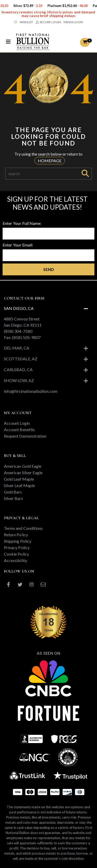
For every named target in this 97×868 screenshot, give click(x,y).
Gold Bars (13, 492)
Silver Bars (13, 498)
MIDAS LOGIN (73, 22)
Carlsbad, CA (18, 369)
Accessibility (16, 560)
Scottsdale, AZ (21, 359)
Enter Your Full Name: (22, 223)
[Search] (42, 174)
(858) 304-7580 (18, 331)
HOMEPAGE (50, 161)
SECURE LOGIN (48, 22)
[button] (85, 42)
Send (49, 269)
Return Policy (16, 535)
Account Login (17, 423)
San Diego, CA (19, 308)
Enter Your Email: (18, 245)
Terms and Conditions (23, 528)
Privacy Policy (17, 547)
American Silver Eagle (23, 473)
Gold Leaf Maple (19, 479)
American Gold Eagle (23, 466)
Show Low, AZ (19, 380)
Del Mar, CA (17, 348)
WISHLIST (24, 22)
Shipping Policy (18, 541)
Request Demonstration (25, 436)
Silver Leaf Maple (19, 485)
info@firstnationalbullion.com (31, 391)
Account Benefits (19, 429)
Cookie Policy (16, 554)
